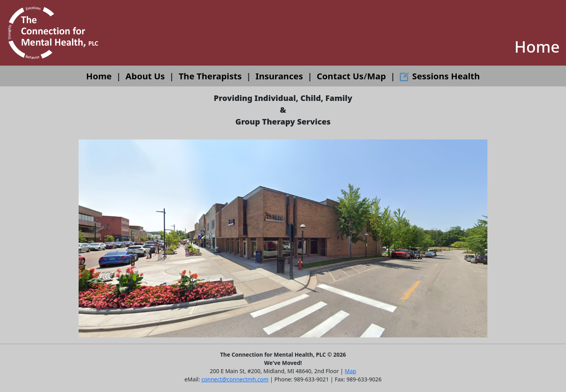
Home (99, 76)
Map (377, 76)
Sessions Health (440, 76)
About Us (145, 76)
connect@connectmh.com (235, 379)
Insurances (279, 76)
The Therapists (210, 76)
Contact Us (340, 76)
